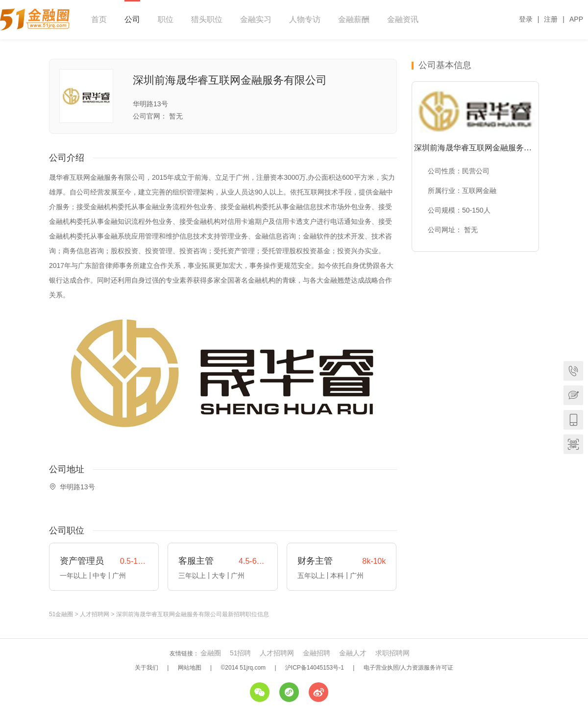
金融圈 (211, 653)
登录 (526, 19)
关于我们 (147, 668)
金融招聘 (317, 653)
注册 (551, 19)
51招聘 (241, 653)
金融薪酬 (354, 19)
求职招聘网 (392, 653)
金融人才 (353, 653)
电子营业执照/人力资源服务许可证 (408, 668)
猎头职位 (207, 19)
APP (576, 19)
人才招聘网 (95, 614)
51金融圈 (61, 614)
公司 (132, 19)
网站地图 (190, 668)
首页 (99, 19)
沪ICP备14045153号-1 (315, 668)
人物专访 (305, 19)
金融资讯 (403, 19)
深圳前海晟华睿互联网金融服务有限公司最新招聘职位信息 (193, 614)
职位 (166, 19)
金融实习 (256, 19)
